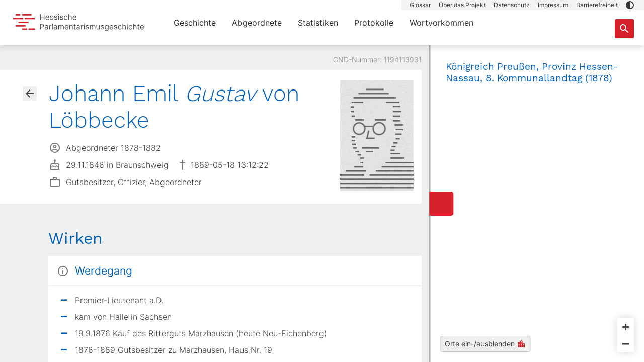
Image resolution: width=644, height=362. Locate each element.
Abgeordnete (257, 23)
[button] (630, 5)
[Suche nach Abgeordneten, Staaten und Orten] (624, 29)
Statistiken (318, 23)
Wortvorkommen (441, 23)
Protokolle (374, 23)
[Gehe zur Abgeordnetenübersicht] (30, 94)
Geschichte (195, 23)
